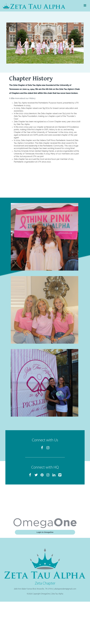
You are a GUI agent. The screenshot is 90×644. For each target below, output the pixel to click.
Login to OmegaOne (45, 532)
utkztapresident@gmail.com (65, 589)
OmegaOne (45, 594)
